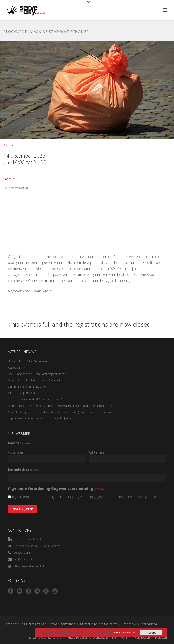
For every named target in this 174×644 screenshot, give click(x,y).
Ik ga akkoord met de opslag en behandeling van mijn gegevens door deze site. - (86, 497)
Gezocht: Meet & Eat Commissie (27, 361)
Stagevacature (17, 368)
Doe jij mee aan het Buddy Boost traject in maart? (38, 374)
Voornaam (16, 452)
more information (124, 632)
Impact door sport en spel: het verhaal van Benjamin (39, 418)
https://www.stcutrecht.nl (29, 566)
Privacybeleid (146, 497)
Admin (125, 638)
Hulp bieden (142, 638)
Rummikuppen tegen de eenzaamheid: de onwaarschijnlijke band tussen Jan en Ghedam (62, 406)
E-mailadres (24, 470)
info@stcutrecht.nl (24, 559)
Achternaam (98, 452)
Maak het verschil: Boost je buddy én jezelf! (34, 380)
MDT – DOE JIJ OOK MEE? (23, 393)
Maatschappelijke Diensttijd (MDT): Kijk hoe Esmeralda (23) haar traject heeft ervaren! (60, 412)
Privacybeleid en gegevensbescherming (92, 638)
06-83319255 (22, 553)
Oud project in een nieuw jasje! (27, 387)
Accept (151, 633)
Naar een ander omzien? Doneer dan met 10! (36, 399)
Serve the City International (45, 638)
